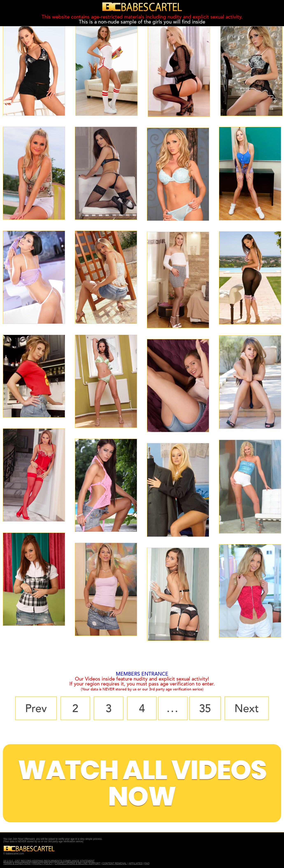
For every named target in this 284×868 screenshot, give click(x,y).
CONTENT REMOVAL (115, 863)
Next (247, 709)
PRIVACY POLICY (43, 863)
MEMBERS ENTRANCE (142, 674)
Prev (36, 709)
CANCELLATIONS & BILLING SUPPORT (77, 863)
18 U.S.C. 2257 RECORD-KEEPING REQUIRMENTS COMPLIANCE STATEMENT (49, 861)
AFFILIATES (136, 863)
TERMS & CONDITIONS (17, 863)
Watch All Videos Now (142, 783)
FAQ (147, 863)
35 (205, 709)
